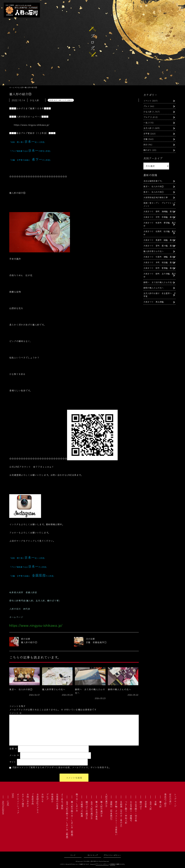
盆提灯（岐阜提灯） (111, 811)
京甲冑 (146, 133)
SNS (13, 796)
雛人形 (160, 804)
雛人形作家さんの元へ (153, 251)
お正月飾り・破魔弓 (131, 811)
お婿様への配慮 (82, 809)
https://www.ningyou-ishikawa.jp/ (32, 125)
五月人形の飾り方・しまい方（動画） (67, 820)
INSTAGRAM (3, 808)
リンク (73, 855)
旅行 (145, 144)
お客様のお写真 (57, 801)
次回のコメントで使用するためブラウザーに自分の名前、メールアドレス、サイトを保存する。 (61, 767)
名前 (13, 748)
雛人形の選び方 (101, 809)
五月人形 (147, 128)
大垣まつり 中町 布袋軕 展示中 (160, 217)
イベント (147, 101)
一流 (145, 123)
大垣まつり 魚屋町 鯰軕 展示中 (160, 240)
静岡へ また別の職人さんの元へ (159, 282)
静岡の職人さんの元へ (153, 288)
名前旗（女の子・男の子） (121, 815)
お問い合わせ (28, 800)
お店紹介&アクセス (38, 803)
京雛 (145, 139)
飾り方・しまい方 (77, 802)
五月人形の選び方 (92, 810)
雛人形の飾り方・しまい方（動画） (72, 819)
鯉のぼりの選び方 (87, 810)
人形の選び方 (106, 800)
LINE (8, 803)
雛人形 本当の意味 (97, 810)
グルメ (146, 106)
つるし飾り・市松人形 (126, 812)
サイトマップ (93, 855)
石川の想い (170, 799)
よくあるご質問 (62, 801)
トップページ (175, 800)
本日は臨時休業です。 (153, 181)
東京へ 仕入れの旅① (153, 192)
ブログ (146, 117)
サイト (13, 762)
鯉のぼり (147, 150)
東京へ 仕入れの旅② (153, 186)
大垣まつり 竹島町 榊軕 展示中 (160, 257)
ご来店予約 (33, 799)
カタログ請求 (23, 800)
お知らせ (42, 798)
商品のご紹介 (165, 800)
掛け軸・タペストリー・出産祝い (116, 818)
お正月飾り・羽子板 (136, 811)
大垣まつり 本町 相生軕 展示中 (160, 262)
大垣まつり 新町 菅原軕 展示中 (160, 268)
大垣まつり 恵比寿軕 (153, 302)
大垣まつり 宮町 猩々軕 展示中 (160, 246)
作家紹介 (52, 798)
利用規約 (113, 864)
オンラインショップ (18, 804)
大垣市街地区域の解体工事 (156, 197)
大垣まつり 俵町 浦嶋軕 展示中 (160, 211)
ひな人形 (147, 112)
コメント (15, 713)
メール (14, 755)
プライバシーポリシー (112, 855)
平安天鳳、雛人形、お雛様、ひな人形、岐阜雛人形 (61, 100)
